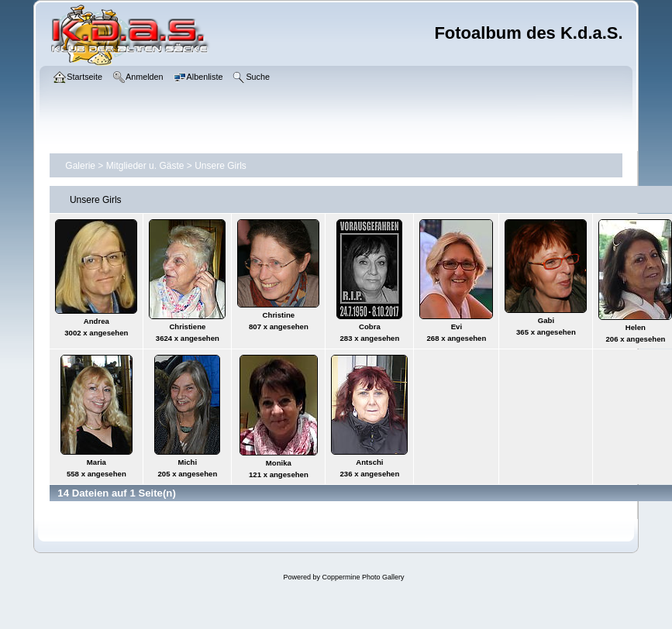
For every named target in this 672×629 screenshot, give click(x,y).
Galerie (80, 166)
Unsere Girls (221, 166)
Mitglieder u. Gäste (145, 166)
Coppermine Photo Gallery (363, 577)
